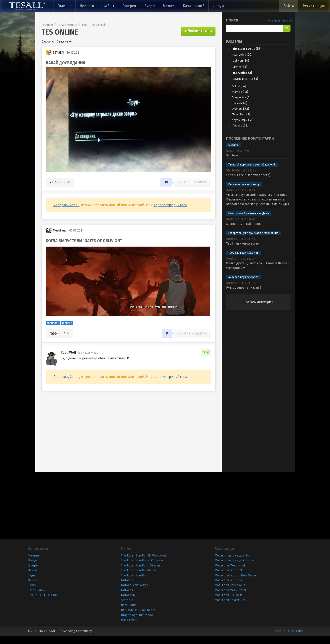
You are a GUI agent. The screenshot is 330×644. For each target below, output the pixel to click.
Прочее (242, 133)
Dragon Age (245, 101)
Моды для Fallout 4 (228, 588)
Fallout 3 (127, 588)
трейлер (67, 323)
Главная (64, 6)
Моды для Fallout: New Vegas (236, 583)
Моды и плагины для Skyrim (235, 563)
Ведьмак (243, 107)
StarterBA (233, 178)
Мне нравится (193, 182)
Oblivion (242, 62)
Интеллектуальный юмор (244, 192)
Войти (289, 6)
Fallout (241, 88)
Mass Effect (245, 120)
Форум (218, 6)
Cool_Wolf (68, 352)
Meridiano (56, 231)
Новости (87, 6)
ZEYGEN (55, 53)
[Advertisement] (258, 391)
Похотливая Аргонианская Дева (249, 221)
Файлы (108, 6)
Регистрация (314, 6)
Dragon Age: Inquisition (137, 623)
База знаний (194, 6)
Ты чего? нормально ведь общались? (252, 173)
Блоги (32, 593)
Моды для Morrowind (230, 573)
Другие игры (247, 127)
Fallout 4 (127, 598)
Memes (169, 6)
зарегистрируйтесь (170, 205)
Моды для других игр (230, 608)
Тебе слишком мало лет (243, 261)
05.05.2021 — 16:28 (89, 353)
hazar (230, 159)
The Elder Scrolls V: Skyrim (140, 573)
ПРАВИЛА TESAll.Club (287, 639)
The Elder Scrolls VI (135, 583)
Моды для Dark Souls (230, 593)
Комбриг (232, 198)
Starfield (243, 95)
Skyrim (241, 68)
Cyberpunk (244, 114)
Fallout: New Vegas (134, 593)
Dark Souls (129, 613)
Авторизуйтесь (66, 205)
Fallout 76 (128, 603)
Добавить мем (200, 31)
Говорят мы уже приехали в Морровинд (253, 241)
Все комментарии (258, 310)
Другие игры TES (248, 81)
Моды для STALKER (228, 603)
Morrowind (244, 55)
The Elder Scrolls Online (138, 578)
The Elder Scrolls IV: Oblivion (142, 568)
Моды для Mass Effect (230, 598)
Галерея (129, 6)
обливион (53, 323)
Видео (149, 6)
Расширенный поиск (280, 21)
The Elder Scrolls (251, 49)
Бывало (233, 153)
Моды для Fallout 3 (228, 578)
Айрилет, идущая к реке (243, 285)
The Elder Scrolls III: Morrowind (144, 563)
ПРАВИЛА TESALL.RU (42, 603)
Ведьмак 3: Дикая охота (138, 618)
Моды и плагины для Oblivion (236, 568)
